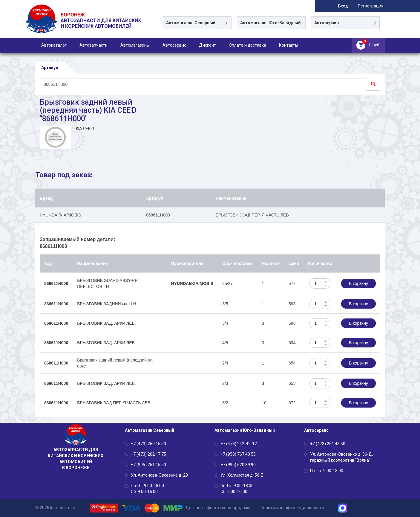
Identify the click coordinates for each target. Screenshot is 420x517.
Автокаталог (54, 45)
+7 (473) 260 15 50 (148, 444)
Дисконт (207, 45)
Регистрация (372, 6)
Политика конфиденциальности (292, 508)
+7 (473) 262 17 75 (148, 454)
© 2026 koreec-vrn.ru (55, 508)
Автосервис (174, 45)
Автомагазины (135, 45)
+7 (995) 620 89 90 (238, 465)
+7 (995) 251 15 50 (148, 465)
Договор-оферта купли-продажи (218, 508)
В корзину (358, 283)
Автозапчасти (93, 45)
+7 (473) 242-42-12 (239, 444)
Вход (344, 6)
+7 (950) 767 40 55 (238, 454)
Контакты (289, 45)
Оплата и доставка (247, 45)
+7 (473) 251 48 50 (328, 444)
